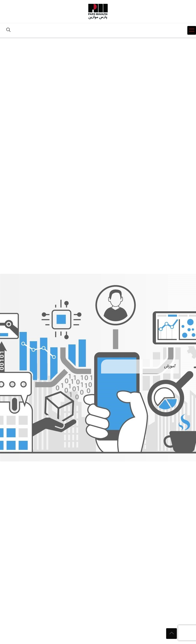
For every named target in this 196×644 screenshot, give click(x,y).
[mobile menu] (192, 30)
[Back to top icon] (171, 634)
